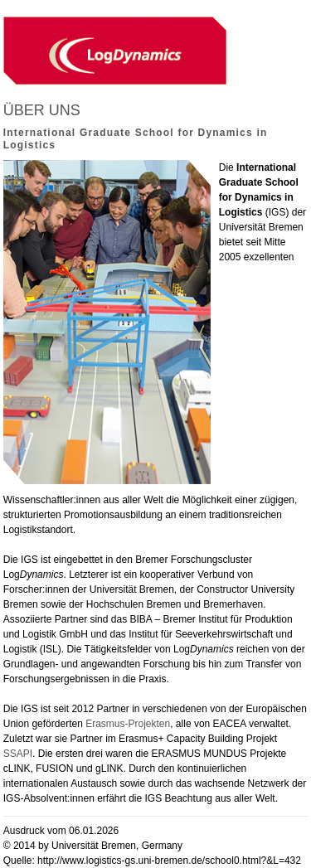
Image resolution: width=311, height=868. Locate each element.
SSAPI (18, 754)
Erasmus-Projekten (128, 724)
